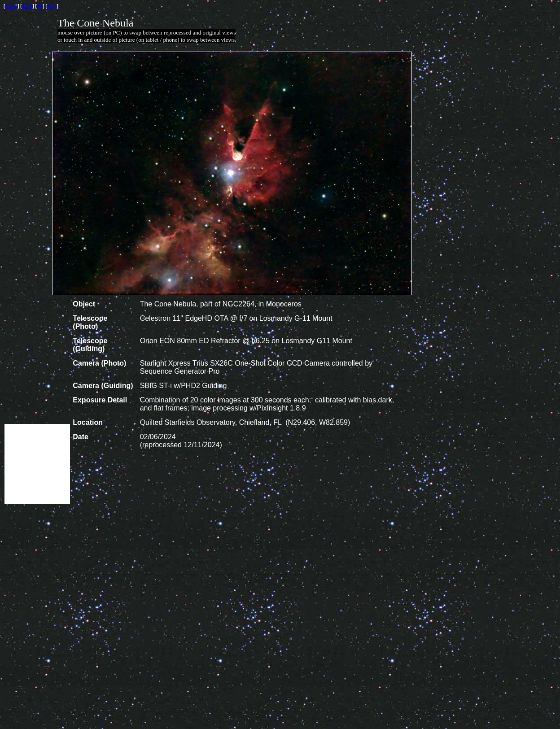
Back (27, 6)
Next (52, 6)
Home (11, 6)
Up (40, 6)
